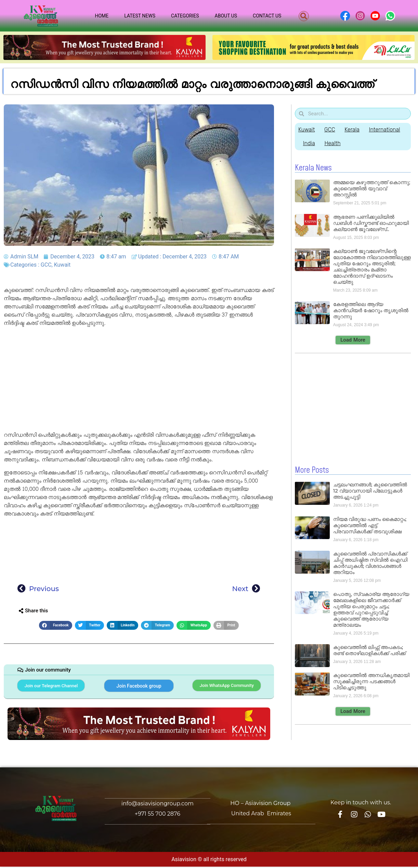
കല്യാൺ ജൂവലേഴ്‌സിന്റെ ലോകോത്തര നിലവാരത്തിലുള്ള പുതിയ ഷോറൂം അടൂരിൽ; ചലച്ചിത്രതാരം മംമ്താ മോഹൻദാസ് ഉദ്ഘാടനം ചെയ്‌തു (372, 266)
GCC (46, 265)
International (387, 130)
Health (334, 143)
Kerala (354, 130)
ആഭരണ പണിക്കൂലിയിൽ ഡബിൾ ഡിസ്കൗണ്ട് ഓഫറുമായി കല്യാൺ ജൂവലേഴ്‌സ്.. (371, 223)
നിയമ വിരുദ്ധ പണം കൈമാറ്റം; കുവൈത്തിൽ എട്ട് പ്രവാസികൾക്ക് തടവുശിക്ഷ (370, 525)
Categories (185, 16)
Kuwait (62, 265)
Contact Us (267, 16)
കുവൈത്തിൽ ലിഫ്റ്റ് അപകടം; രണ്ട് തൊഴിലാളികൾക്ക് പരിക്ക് (369, 650)
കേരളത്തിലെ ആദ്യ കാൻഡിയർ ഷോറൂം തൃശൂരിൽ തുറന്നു (371, 310)
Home (102, 16)
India (309, 143)
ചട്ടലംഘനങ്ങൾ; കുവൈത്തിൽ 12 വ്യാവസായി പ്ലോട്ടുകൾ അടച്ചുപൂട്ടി (370, 490)
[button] (304, 16)
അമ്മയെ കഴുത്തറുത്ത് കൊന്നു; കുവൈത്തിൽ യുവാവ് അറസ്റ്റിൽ (372, 188)
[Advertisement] (139, 380)
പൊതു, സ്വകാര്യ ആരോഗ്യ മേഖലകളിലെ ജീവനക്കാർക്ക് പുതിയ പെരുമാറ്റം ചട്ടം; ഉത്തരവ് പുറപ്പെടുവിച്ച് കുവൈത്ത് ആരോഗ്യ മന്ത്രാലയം (371, 609)
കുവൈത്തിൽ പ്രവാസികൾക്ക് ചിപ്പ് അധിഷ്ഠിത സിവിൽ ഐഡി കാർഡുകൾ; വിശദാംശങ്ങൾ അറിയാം (370, 563)
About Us (226, 16)
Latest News (140, 16)
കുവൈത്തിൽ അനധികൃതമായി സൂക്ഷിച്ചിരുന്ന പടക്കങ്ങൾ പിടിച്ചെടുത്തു (371, 681)
